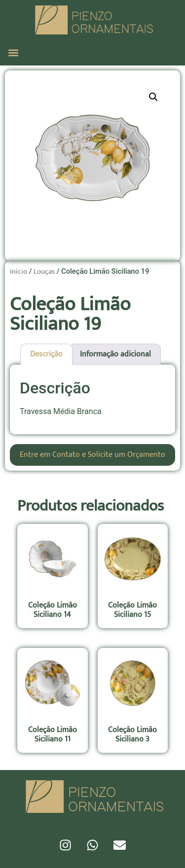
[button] (13, 52)
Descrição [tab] (46, 354)
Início (18, 272)
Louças (44, 272)
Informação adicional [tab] (115, 354)
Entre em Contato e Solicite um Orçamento (92, 455)
